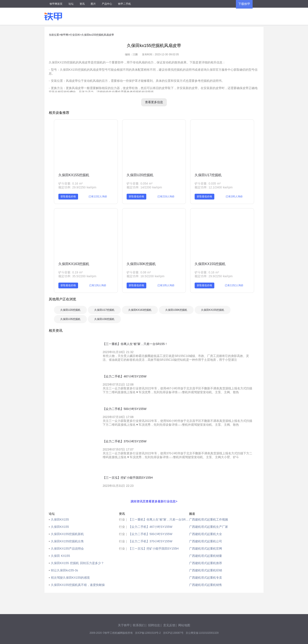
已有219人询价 (166, 197)
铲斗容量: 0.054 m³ (140, 183)
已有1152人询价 (98, 197)
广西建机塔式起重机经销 (206, 570)
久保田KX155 (60, 519)
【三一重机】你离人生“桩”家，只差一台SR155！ (159, 519)
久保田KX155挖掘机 (74, 175)
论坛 (71, 4)
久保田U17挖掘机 (208, 175)
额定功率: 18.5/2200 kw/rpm (146, 276)
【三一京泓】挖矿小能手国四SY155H (154, 549)
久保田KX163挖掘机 (74, 264)
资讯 (82, 4)
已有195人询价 (234, 197)
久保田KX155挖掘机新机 (67, 534)
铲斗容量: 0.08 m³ (139, 272)
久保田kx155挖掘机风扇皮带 (98, 35)
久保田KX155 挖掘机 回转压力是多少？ (77, 563)
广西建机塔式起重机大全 (206, 534)
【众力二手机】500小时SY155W (150, 534)
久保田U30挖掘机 (104, 319)
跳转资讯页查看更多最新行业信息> (154, 501)
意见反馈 (169, 625)
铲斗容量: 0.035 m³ (208, 183)
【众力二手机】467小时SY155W (150, 527)
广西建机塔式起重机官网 (206, 549)
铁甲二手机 (124, 4)
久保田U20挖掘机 (140, 175)
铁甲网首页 (56, 4)
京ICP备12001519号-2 (148, 633)
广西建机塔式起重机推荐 (206, 563)
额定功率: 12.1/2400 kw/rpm (214, 187)
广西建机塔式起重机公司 (206, 541)
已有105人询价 (166, 285)
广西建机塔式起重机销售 (206, 585)
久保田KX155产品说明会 (67, 549)
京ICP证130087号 (173, 633)
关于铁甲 (124, 625)
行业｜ (123, 519)
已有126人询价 (98, 285)
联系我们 (139, 625)
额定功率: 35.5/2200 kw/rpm (77, 276)
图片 (93, 4)
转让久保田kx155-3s (64, 570)
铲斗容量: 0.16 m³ (70, 183)
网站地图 (184, 625)
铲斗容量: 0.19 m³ (70, 272)
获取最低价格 (68, 197)
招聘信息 (154, 625)
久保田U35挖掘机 (70, 319)
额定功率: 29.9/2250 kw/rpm (77, 187)
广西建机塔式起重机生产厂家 (209, 527)
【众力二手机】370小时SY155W (150, 541)
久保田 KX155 (60, 556)
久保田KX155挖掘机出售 (67, 541)
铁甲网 (64, 35)
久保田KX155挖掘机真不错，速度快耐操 (78, 585)
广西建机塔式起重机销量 (206, 556)
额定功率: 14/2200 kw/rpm (144, 187)
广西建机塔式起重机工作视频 (209, 519)
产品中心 (107, 4)
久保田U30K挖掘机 (141, 264)
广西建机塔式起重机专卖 (206, 578)
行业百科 (75, 35)
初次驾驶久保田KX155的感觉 (70, 578)
